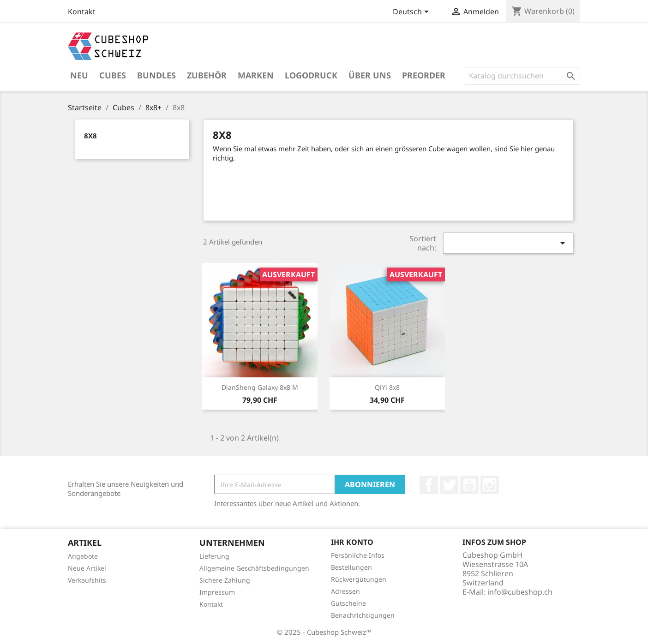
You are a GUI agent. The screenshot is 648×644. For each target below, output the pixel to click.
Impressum (217, 592)
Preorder (424, 75)
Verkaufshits (87, 580)
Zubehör (207, 75)
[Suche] (522, 76)
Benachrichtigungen (363, 615)
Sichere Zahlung (225, 580)
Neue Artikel (87, 568)
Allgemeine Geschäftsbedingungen (254, 568)
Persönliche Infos (358, 555)
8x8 (90, 136)
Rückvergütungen (359, 579)
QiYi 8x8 (387, 387)
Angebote (83, 556)
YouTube (469, 485)
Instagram (490, 485)
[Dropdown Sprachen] (412, 12)
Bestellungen (351, 567)
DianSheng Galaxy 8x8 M (260, 387)
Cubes (113, 75)
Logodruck (311, 75)
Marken (256, 75)
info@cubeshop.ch (520, 592)
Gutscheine (348, 603)
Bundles (156, 75)
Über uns (370, 75)
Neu (79, 75)
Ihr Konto (352, 542)
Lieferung (214, 556)
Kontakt (82, 12)
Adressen (345, 591)
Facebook (429, 485)
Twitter (449, 485)
